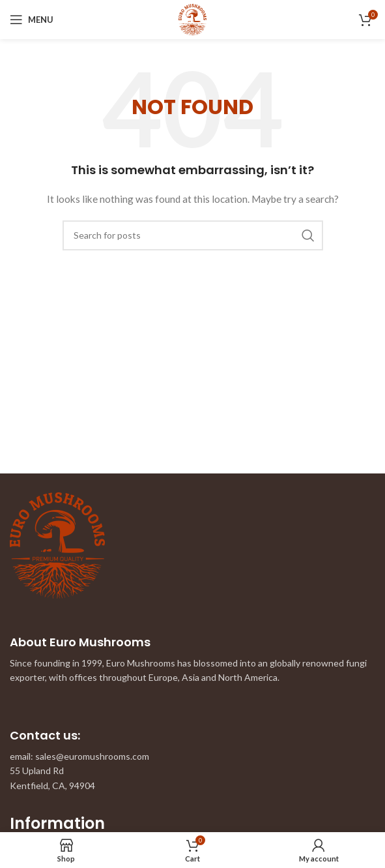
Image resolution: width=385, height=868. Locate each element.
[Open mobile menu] (32, 20)
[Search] (193, 235)
